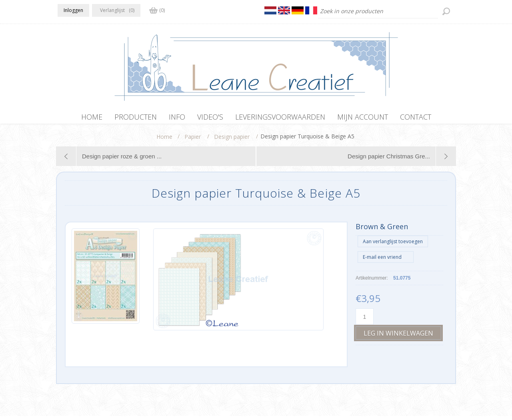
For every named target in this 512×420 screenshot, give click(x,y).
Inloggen (73, 10)
